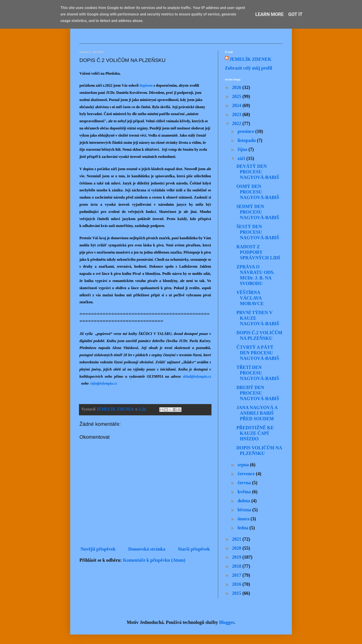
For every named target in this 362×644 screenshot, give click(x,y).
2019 (237, 557)
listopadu (247, 140)
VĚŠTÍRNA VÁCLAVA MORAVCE (250, 298)
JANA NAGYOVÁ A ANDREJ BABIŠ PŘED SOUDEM (257, 413)
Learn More (270, 14)
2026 (237, 87)
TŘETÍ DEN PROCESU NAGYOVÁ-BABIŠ (258, 373)
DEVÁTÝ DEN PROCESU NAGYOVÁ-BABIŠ (258, 172)
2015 (237, 593)
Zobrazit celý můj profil (249, 68)
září (242, 158)
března (245, 510)
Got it (296, 14)
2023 (237, 114)
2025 (237, 96)
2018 (237, 566)
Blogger (227, 622)
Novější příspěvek (98, 549)
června (245, 483)
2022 (237, 123)
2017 (237, 575)
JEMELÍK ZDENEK (250, 59)
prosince (246, 131)
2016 (237, 584)
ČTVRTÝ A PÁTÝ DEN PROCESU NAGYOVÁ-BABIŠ (258, 353)
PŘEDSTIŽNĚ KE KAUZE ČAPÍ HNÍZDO (255, 433)
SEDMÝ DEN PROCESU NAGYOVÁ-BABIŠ (258, 212)
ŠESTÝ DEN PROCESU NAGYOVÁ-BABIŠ (258, 232)
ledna (244, 528)
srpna (244, 465)
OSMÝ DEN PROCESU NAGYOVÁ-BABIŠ (258, 192)
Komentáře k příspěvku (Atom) (154, 560)
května (245, 492)
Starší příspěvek (194, 549)
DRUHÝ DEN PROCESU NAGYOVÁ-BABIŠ (258, 393)
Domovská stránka (147, 549)
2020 (237, 548)
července (247, 474)
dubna (244, 501)
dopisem (146, 85)
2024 (237, 105)
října (243, 149)
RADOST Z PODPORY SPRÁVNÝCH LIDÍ (258, 252)
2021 (237, 539)
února (244, 519)
